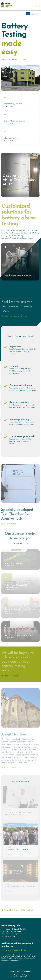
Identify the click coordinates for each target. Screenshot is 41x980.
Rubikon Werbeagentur (24, 975)
